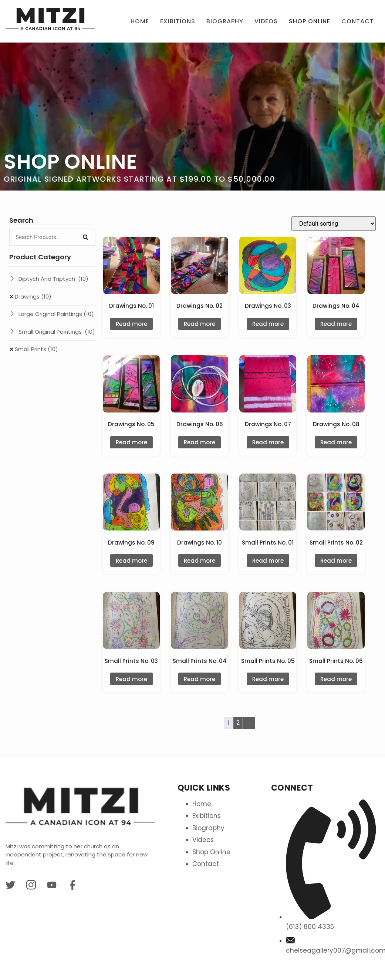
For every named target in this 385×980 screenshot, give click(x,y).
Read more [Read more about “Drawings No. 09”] (131, 561)
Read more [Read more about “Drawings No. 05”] (131, 442)
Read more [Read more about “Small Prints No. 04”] (200, 679)
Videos (266, 21)
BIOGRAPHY (225, 21)
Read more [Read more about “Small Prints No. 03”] (131, 679)
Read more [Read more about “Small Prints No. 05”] (268, 679)
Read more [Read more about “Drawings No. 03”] (268, 324)
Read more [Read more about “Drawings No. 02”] (200, 324)
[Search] (85, 237)
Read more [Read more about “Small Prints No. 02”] (336, 561)
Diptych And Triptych (53, 279)
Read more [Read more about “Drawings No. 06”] (200, 442)
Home (140, 21)
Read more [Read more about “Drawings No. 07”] (268, 442)
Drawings (33, 297)
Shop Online (310, 21)
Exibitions (178, 21)
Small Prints (36, 349)
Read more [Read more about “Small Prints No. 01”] (268, 561)
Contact (358, 21)
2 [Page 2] (238, 723)
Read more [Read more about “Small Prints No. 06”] (336, 679)
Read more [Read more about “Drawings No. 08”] (336, 442)
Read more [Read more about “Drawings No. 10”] (200, 561)
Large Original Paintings (56, 314)
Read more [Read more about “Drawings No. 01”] (131, 324)
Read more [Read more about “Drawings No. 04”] (336, 324)
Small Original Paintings (57, 332)
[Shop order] (334, 224)
